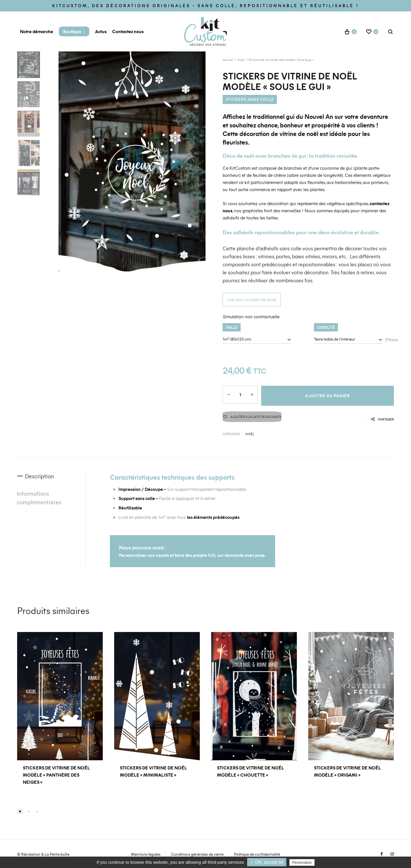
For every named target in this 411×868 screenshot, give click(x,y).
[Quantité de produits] (239, 396)
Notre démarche (37, 31)
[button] (20, 812)
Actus (101, 31)
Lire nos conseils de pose (252, 299)
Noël (241, 60)
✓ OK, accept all (267, 862)
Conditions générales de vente (197, 855)
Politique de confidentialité (257, 855)
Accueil (228, 60)
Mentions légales (146, 855)
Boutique (74, 31)
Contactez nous (128, 31)
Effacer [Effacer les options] (392, 340)
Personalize (302, 862)
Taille (232, 327)
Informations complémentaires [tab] (39, 499)
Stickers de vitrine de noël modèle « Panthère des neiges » (56, 775)
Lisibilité (326, 327)
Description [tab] (40, 477)
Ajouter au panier (327, 396)
